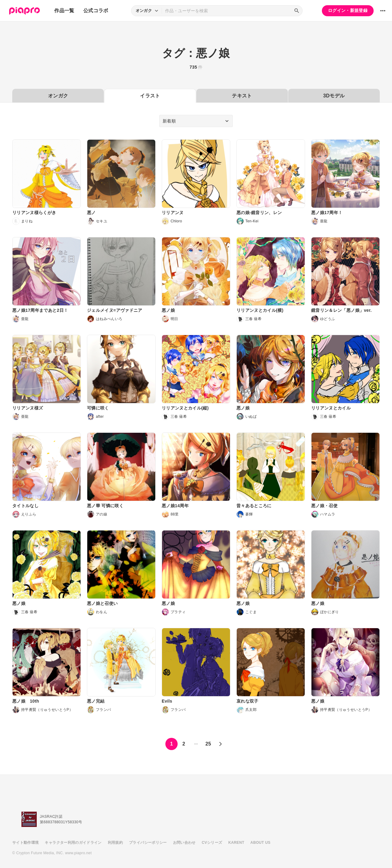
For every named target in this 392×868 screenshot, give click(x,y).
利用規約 (115, 843)
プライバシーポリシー (148, 843)
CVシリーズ (212, 843)
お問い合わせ (184, 843)
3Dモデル (334, 96)
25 (208, 744)
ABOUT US (260, 843)
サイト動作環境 (25, 843)
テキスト (242, 96)
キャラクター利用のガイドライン (73, 843)
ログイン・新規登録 (348, 10)
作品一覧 (64, 11)
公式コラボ (96, 11)
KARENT (236, 843)
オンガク (58, 96)
